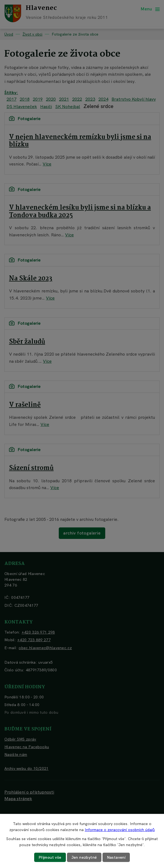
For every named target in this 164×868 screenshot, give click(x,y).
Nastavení (116, 857)
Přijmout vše (50, 857)
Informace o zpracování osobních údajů (120, 830)
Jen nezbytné (84, 857)
